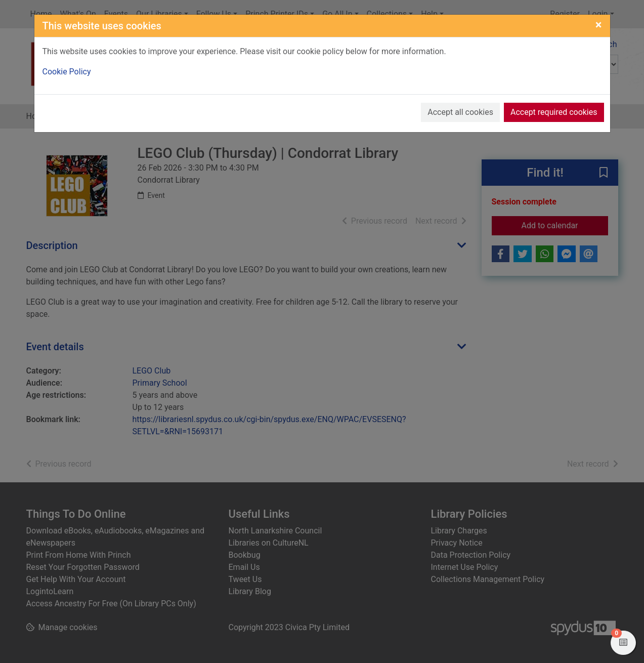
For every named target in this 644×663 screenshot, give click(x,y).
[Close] (599, 25)
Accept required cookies (554, 112)
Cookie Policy (67, 72)
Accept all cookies (460, 112)
